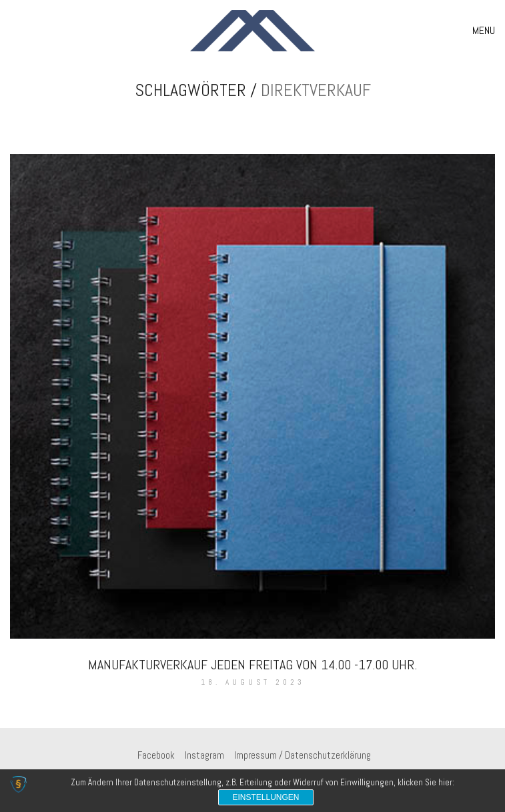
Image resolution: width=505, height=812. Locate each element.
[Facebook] (156, 755)
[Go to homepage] (252, 31)
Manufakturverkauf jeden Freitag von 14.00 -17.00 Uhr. (252, 665)
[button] (484, 31)
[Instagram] (204, 755)
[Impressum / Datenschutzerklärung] (303, 755)
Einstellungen (266, 797)
